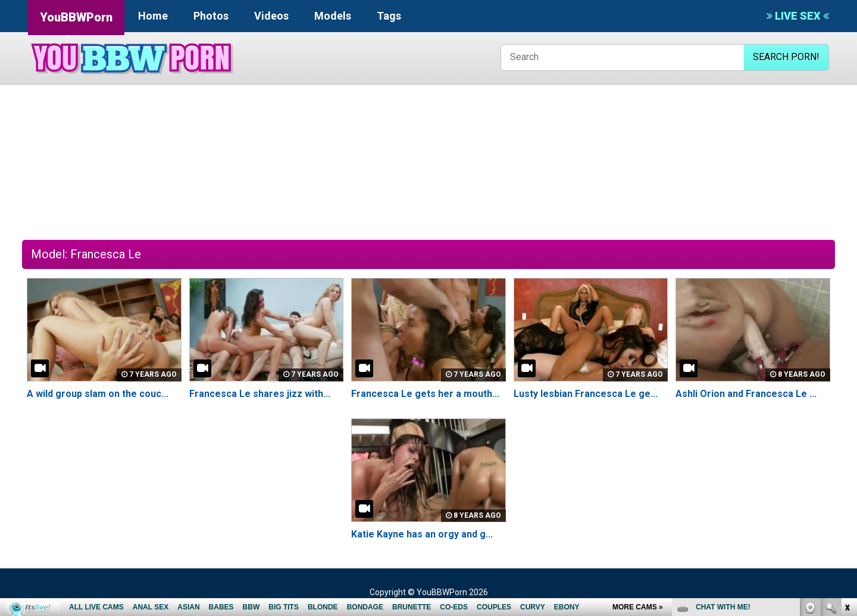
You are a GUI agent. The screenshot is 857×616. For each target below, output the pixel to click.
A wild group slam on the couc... (98, 394)
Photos (211, 16)
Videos (271, 16)
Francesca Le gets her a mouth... (425, 394)
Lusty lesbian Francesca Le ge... (586, 394)
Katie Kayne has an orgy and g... (422, 534)
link (847, 430)
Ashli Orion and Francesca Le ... (746, 394)
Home (153, 16)
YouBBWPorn (76, 17)
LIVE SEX (798, 16)
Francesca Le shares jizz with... (260, 394)
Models (333, 16)
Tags (389, 16)
